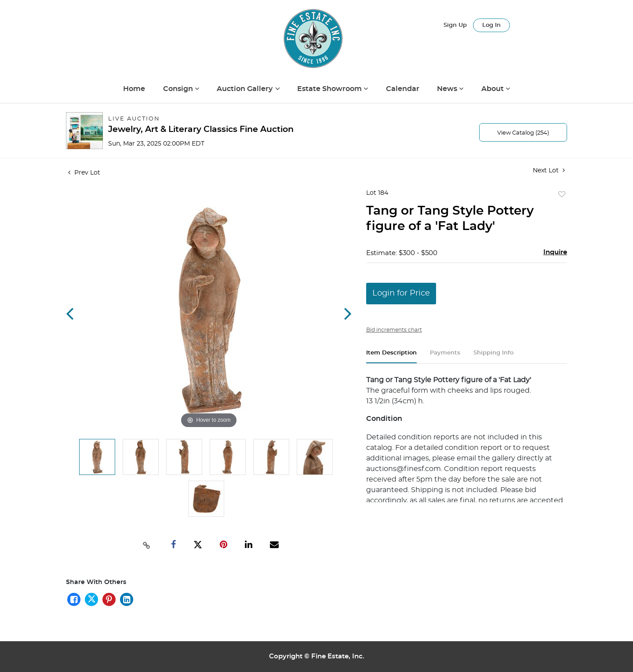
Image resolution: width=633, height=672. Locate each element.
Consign (179, 89)
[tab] (391, 356)
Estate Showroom (330, 89)
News (448, 89)
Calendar (403, 89)
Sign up (455, 25)
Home (134, 89)
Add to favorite (562, 195)
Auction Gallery (246, 89)
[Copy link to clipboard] (147, 544)
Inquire (555, 252)
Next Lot (549, 170)
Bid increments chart (394, 330)
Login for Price (401, 293)
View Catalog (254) (523, 133)
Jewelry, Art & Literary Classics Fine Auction (201, 130)
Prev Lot (84, 173)
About (493, 89)
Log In (491, 25)
